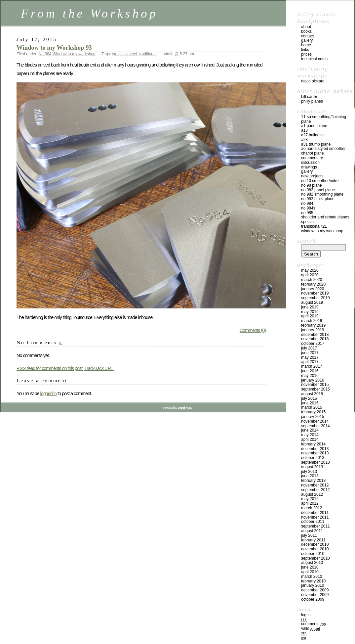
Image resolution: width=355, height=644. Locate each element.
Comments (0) (253, 330)
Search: (308, 241)
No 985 (307, 213)
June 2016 (310, 371)
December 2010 (315, 544)
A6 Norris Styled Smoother (323, 149)
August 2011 (312, 531)
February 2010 (313, 581)
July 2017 (309, 348)
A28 (304, 140)
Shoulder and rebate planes (325, 217)
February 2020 (313, 284)
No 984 (45, 54)
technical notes (314, 59)
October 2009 (313, 599)
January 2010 (313, 585)
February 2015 (313, 412)
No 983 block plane (318, 199)
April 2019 (310, 316)
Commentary (312, 158)
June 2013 (310, 476)
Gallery (307, 171)
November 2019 (315, 293)
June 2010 (310, 567)
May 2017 (310, 357)
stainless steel (124, 54)
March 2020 (312, 280)
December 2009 (315, 590)
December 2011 (315, 513)
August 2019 (312, 302)
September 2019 (316, 298)
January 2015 (313, 417)
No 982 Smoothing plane (322, 194)
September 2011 (316, 526)
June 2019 (310, 307)
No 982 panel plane (318, 190)
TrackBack (99, 368)
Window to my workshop (74, 54)
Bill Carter (309, 97)
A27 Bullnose (312, 135)
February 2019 (313, 325)
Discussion (310, 162)
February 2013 (313, 481)
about (306, 27)
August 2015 (312, 394)
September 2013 (316, 462)
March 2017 (312, 366)
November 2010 (315, 549)
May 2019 (310, 312)
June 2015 (310, 403)
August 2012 (312, 494)
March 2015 (312, 407)
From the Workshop (89, 13)
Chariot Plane (313, 153)
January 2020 (313, 289)
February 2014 (313, 444)
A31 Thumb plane (316, 144)
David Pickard (313, 81)
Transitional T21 (314, 226)
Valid (311, 628)
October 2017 (313, 344)
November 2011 (315, 517)
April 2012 (310, 503)
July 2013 (309, 472)
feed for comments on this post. (50, 368)
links (305, 50)
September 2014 (316, 426)
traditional (148, 54)
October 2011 (313, 522)
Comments (314, 624)
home (306, 45)
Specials (308, 222)
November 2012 (315, 485)
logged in (48, 393)
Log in (306, 615)
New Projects (312, 176)
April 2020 (310, 275)
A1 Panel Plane (314, 126)
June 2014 (310, 430)
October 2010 (313, 554)
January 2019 (313, 330)
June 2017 (310, 353)
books (306, 31)
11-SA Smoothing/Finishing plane (324, 119)
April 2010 (310, 572)
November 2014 (315, 421)
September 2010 (316, 558)
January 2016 (313, 380)
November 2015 (315, 385)
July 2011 (309, 535)
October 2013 (313, 458)
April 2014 (310, 439)
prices (306, 54)
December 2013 (315, 449)
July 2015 (309, 398)
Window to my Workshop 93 (54, 47)
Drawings (309, 167)
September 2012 (316, 490)
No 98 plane (312, 185)
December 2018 (315, 335)
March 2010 (312, 576)
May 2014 (310, 435)
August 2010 (312, 563)
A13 (304, 130)
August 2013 (312, 467)
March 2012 (312, 508)
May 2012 (310, 499)
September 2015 (316, 389)
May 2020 (310, 270)
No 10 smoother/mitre (320, 181)
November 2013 (315, 453)
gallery (307, 40)
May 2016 (310, 376)
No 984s (308, 208)
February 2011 (313, 540)
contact (308, 36)
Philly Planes (312, 101)
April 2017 (310, 362)
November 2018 (315, 339)
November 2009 (315, 595)
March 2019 (312, 321)
